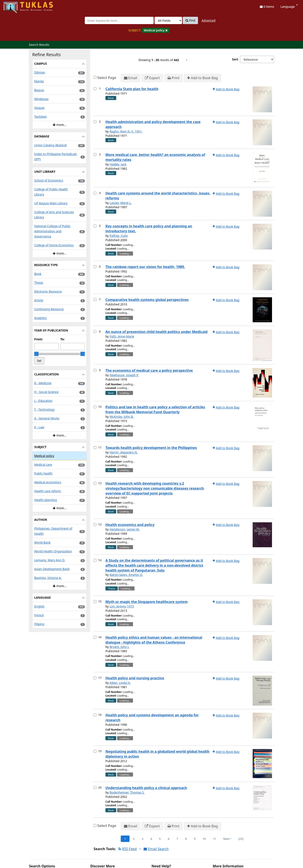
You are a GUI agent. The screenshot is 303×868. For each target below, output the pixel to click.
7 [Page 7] (177, 839)
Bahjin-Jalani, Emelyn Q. (126, 575)
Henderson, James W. (125, 529)
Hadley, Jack (118, 164)
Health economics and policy (130, 525)
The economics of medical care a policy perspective (149, 370)
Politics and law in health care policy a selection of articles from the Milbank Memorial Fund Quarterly (155, 409)
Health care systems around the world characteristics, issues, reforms (158, 196)
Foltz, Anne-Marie (122, 336)
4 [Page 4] (151, 839)
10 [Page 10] (204, 839)
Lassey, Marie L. (121, 203)
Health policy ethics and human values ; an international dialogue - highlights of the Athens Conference (154, 640)
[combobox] (119, 20)
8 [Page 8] (186, 839)
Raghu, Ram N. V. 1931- (126, 131)
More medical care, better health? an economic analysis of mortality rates (155, 157)
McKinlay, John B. (122, 417)
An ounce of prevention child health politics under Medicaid (156, 332)
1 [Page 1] (125, 839)
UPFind (14, 5)
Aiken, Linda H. (120, 683)
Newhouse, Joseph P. (124, 375)
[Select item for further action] (95, 89)
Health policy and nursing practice (135, 678)
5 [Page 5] (160, 839)
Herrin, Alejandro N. (124, 452)
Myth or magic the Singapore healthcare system (147, 602)
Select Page (107, 78)
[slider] (36, 354)
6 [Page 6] (169, 839)
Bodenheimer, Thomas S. (127, 792)
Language (289, 7)
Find (190, 20)
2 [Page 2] (134, 839)
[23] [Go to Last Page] (241, 839)
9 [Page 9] (195, 839)
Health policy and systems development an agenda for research (152, 718)
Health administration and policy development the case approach (153, 124)
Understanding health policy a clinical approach (146, 788)
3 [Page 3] (142, 839)
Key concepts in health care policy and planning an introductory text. (149, 229)
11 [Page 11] (214, 839)
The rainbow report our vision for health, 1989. (145, 267)
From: (39, 339)
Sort (235, 59)
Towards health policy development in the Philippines (151, 448)
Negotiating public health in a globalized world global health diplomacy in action (157, 754)
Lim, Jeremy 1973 (122, 606)
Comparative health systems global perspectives (147, 300)
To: (63, 339)
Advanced (209, 20)
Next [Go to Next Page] (227, 839)
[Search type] (168, 20)
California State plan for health (132, 89)
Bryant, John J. (119, 647)
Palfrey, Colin (119, 236)
